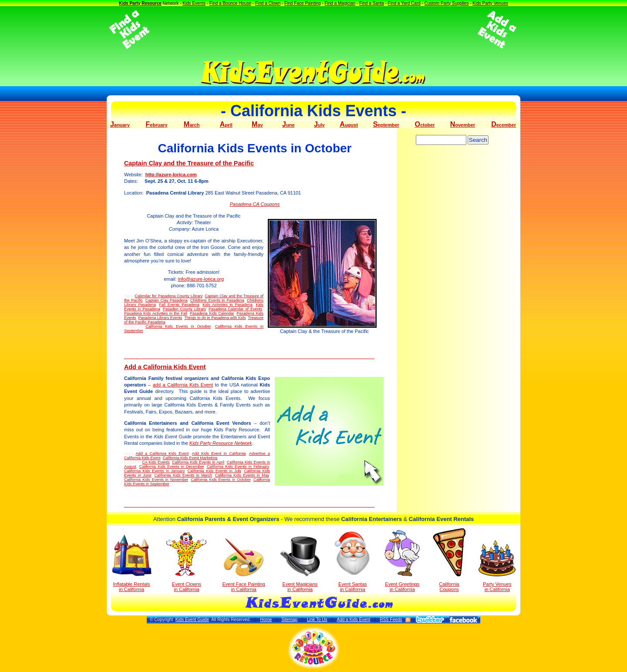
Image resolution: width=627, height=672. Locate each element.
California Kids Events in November (156, 480)
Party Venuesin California (497, 566)
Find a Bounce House (230, 3)
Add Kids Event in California (219, 454)
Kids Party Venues (490, 3)
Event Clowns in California (187, 562)
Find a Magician (340, 3)
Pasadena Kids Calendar (212, 313)
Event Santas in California (352, 561)
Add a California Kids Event (165, 367)
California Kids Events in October (178, 326)
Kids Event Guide (192, 620)
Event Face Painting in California (243, 565)
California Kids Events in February (238, 467)
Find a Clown (268, 3)
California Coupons (449, 560)
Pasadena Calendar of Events (236, 309)
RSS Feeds (391, 620)
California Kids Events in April (198, 462)
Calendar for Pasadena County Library (169, 296)
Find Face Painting (302, 3)
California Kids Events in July (214, 471)
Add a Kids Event (353, 620)
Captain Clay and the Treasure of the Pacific (189, 163)
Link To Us (317, 620)
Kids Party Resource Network (221, 443)
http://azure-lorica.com (171, 175)
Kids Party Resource (140, 3)
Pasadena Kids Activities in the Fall (156, 313)
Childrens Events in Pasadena (217, 300)
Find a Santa (372, 3)
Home (266, 620)
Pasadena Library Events (160, 318)
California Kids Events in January (154, 471)
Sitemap (289, 620)
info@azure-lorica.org (201, 279)
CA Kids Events (156, 462)
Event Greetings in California (402, 561)
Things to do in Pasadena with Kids (215, 318)
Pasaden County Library (184, 309)
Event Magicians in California (300, 564)
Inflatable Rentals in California (132, 563)
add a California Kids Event (183, 385)
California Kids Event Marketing (190, 458)
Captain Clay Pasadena (167, 300)
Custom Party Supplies (447, 3)
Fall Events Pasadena (179, 305)
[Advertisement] (313, 30)
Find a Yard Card (404, 3)
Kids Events (194, 3)
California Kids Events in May (242, 475)
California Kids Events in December (172, 467)
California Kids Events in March (183, 475)
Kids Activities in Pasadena (228, 305)
